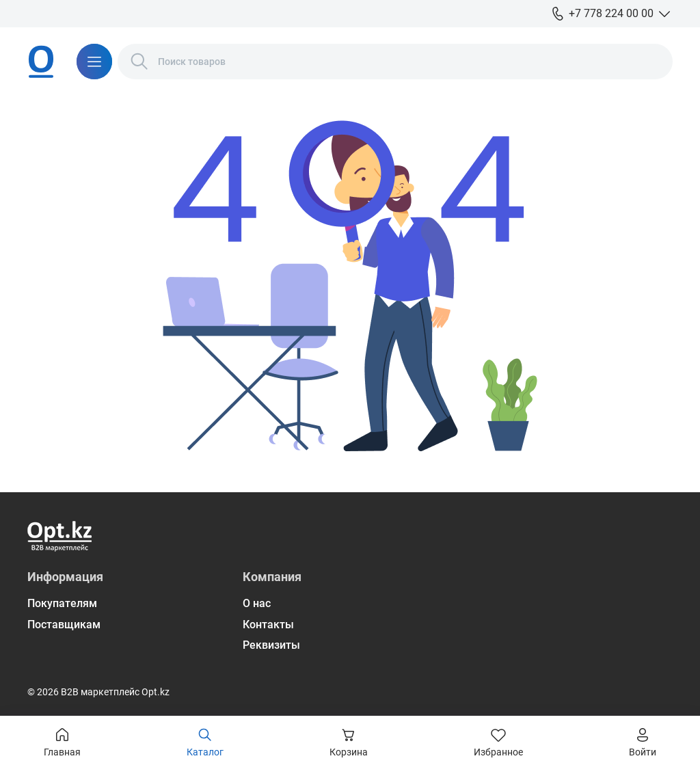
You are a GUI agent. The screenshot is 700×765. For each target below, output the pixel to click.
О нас (257, 603)
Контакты (268, 625)
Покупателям (62, 603)
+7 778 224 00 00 (611, 13)
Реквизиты (271, 645)
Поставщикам (64, 625)
